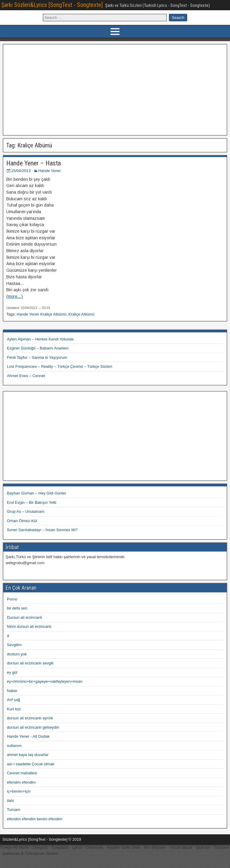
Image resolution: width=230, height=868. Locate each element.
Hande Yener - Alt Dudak (28, 736)
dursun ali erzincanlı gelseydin (33, 727)
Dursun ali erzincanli (24, 617)
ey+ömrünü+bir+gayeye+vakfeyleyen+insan (45, 681)
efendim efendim (21, 782)
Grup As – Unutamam (26, 511)
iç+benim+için (19, 791)
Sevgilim (14, 645)
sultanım (14, 746)
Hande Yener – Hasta (34, 163)
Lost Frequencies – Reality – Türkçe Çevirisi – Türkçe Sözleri (59, 366)
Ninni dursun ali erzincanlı (29, 626)
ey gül (12, 672)
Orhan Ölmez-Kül (22, 521)
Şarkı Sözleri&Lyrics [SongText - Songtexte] (52, 5)
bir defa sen (17, 608)
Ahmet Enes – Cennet (26, 376)
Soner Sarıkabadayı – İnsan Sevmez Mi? (42, 530)
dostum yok (17, 654)
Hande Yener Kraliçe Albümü (42, 314)
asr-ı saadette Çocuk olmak (31, 764)
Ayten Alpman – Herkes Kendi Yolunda (40, 339)
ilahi (10, 801)
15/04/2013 (21, 171)
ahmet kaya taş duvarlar (28, 755)
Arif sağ (13, 700)
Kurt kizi (14, 709)
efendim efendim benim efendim (35, 819)
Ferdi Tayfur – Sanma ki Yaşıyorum (37, 357)
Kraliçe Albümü (81, 314)
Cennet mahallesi (22, 773)
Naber (12, 691)
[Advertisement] (115, 89)
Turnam (13, 810)
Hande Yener (50, 171)
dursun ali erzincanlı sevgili (30, 663)
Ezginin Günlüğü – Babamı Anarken (38, 348)
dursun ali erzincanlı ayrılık (30, 718)
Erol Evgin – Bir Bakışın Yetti (32, 502)
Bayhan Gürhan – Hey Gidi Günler (37, 493)
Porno (12, 599)
